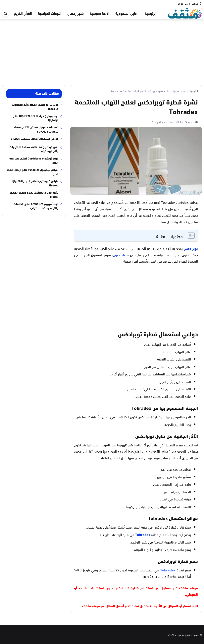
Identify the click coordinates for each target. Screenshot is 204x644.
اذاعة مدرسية (100, 13)
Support (189, 122)
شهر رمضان (76, 13)
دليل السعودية (126, 13)
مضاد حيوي (121, 255)
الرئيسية (151, 13)
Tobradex (143, 534)
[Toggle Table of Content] (189, 235)
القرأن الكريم (23, 13)
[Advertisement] (102, 49)
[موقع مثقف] (185, 12)
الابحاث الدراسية (50, 13)
